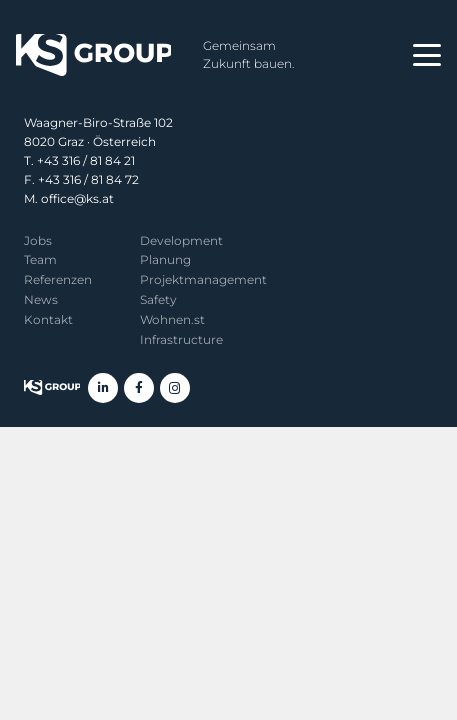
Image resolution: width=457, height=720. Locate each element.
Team (40, 259)
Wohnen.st (172, 319)
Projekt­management (203, 279)
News (41, 299)
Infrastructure (181, 339)
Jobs (38, 240)
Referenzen (58, 279)
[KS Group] (93, 55)
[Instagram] (175, 388)
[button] (427, 55)
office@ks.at (77, 198)
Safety (158, 299)
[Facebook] (139, 388)
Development (181, 240)
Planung (165, 259)
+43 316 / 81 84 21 (86, 160)
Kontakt (48, 319)
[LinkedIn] (103, 388)
